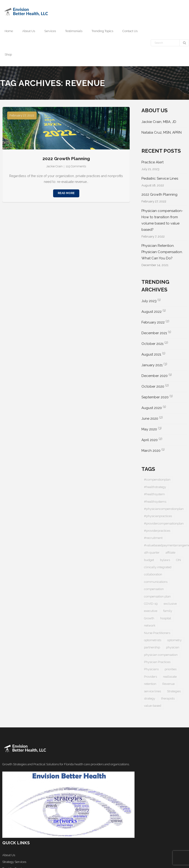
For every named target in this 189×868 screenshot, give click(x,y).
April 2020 (150, 440)
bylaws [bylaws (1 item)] (165, 560)
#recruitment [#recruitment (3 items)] (153, 538)
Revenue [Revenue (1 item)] (168, 684)
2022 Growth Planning (66, 158)
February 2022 (153, 322)
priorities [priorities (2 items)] (171, 669)
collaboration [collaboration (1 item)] (153, 574)
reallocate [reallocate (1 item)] (170, 677)
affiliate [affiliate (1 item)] (170, 553)
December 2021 (154, 333)
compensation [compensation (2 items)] (154, 589)
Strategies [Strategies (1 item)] (174, 691)
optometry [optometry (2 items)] (174, 640)
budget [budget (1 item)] (149, 560)
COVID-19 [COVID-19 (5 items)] (151, 604)
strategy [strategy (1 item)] (150, 698)
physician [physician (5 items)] (173, 647)
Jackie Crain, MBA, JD (159, 122)
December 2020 (155, 376)
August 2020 (152, 408)
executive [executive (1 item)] (151, 611)
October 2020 (153, 386)
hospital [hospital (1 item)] (166, 618)
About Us (9, 855)
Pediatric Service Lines (160, 178)
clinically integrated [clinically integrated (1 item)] (158, 567)
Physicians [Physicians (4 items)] (151, 669)
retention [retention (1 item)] (150, 684)
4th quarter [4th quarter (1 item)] (152, 553)
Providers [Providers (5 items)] (151, 677)
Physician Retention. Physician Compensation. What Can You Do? (162, 252)
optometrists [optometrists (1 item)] (153, 640)
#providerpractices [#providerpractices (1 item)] (157, 531)
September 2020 (155, 397)
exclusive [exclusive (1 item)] (170, 604)
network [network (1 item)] (150, 625)
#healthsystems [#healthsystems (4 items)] (155, 502)
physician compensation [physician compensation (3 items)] (161, 655)
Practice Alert (152, 162)
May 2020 (149, 429)
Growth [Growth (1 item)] (149, 618)
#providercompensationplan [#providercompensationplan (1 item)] (164, 523)
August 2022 (152, 312)
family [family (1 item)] (168, 611)
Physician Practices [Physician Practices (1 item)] (157, 662)
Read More (66, 193)
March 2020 (151, 451)
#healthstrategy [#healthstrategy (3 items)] (155, 487)
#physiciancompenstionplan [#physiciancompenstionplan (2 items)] (164, 509)
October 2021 (152, 344)
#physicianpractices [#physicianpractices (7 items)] (158, 516)
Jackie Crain (54, 166)
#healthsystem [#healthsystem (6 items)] (154, 494)
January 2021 (152, 365)
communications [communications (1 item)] (156, 582)
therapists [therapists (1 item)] (168, 698)
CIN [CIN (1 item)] (178, 560)
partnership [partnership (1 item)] (152, 647)
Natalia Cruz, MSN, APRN (162, 132)
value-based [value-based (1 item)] (153, 706)
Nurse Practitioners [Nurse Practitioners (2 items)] (157, 633)
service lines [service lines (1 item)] (152, 691)
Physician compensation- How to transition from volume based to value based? (162, 220)
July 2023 (149, 301)
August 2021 (151, 354)
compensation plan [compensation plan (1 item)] (157, 596)
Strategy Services (14, 862)
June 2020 (150, 419)
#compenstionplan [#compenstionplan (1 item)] (157, 480)
